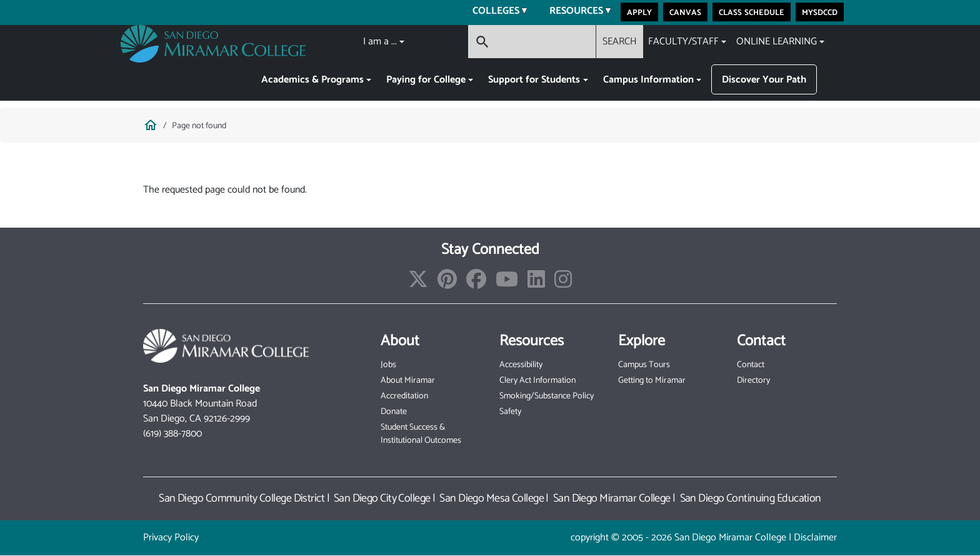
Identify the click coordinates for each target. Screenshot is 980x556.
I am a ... (380, 42)
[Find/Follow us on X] (418, 284)
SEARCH (620, 42)
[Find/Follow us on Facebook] (476, 284)
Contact (751, 365)
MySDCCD (820, 12)
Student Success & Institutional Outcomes (421, 434)
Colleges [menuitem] (492, 13)
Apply (639, 12)
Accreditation (404, 396)
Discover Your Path (764, 80)
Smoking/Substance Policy (547, 396)
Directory (753, 381)
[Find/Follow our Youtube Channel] (507, 284)
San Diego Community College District (242, 498)
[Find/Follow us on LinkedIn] (536, 284)
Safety (510, 412)
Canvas (685, 12)
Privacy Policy (171, 538)
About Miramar (408, 381)
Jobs (388, 365)
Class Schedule (752, 12)
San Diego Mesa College (492, 498)
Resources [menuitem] (572, 13)
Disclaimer (815, 538)
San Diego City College (382, 498)
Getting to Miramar (652, 381)
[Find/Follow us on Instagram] (563, 284)
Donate (394, 412)
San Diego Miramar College (612, 498)
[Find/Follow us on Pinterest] (447, 284)
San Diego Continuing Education (751, 498)
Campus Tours (644, 365)
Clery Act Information (537, 381)
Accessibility (521, 365)
